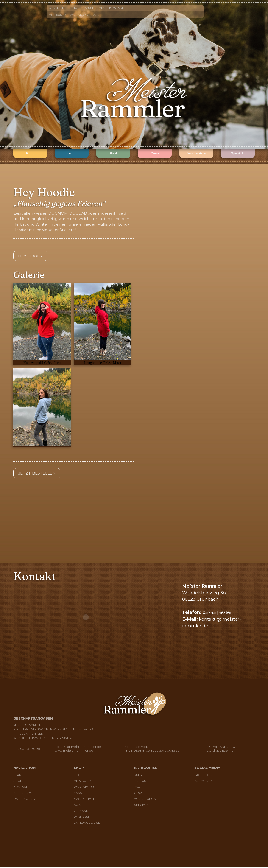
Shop (75, 8)
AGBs (78, 806)
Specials (238, 154)
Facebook (203, 776)
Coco (155, 154)
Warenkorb (79, 15)
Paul (113, 154)
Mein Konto (57, 15)
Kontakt (116, 8)
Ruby (30, 154)
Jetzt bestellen (38, 474)
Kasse (96, 15)
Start (18, 776)
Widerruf (82, 818)
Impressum (22, 794)
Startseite (58, 8)
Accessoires (196, 154)
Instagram (203, 782)
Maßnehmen (94, 8)
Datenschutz (25, 800)
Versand (81, 812)
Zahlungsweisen (88, 824)
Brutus (72, 154)
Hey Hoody (32, 256)
